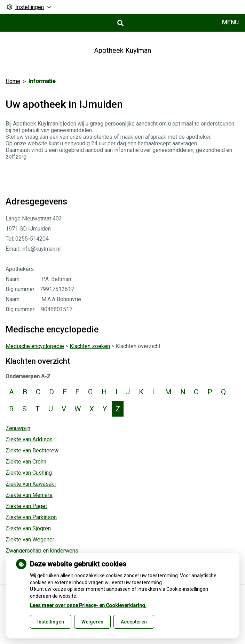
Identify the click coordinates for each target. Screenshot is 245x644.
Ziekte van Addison (29, 439)
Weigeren (92, 622)
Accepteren (134, 622)
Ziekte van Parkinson (31, 517)
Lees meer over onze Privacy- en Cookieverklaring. (88, 605)
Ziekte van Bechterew (32, 450)
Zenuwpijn (18, 428)
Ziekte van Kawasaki (31, 484)
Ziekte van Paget (26, 506)
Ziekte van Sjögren (28, 528)
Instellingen (51, 622)
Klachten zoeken (90, 346)
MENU (230, 22)
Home (13, 81)
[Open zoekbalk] (120, 23)
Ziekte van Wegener (30, 540)
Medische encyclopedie (35, 346)
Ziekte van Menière (29, 495)
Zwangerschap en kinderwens (42, 551)
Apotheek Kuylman (122, 50)
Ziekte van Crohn (26, 462)
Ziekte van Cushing (29, 473)
